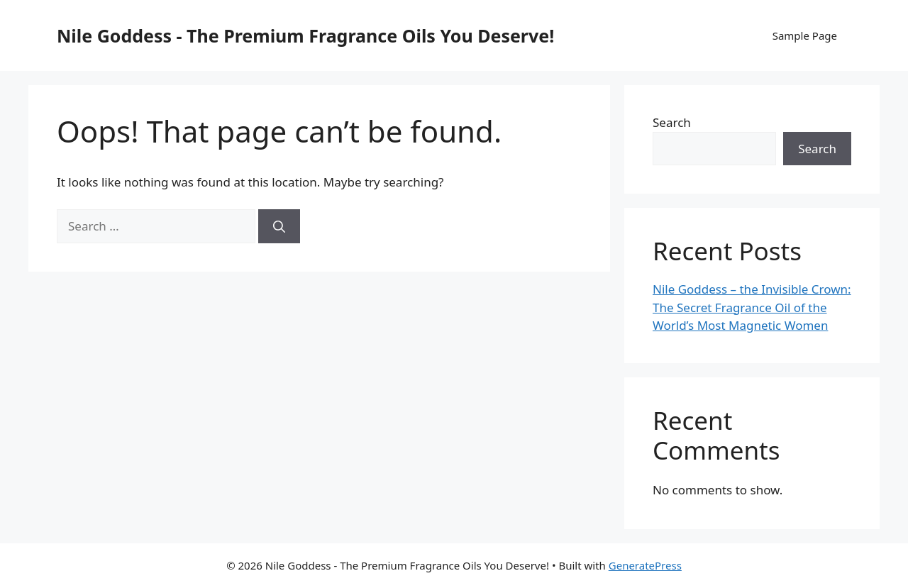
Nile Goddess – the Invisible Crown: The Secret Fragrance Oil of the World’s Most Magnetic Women (752, 307)
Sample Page (805, 35)
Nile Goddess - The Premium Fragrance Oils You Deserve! (305, 35)
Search (672, 122)
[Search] (279, 226)
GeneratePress (645, 565)
